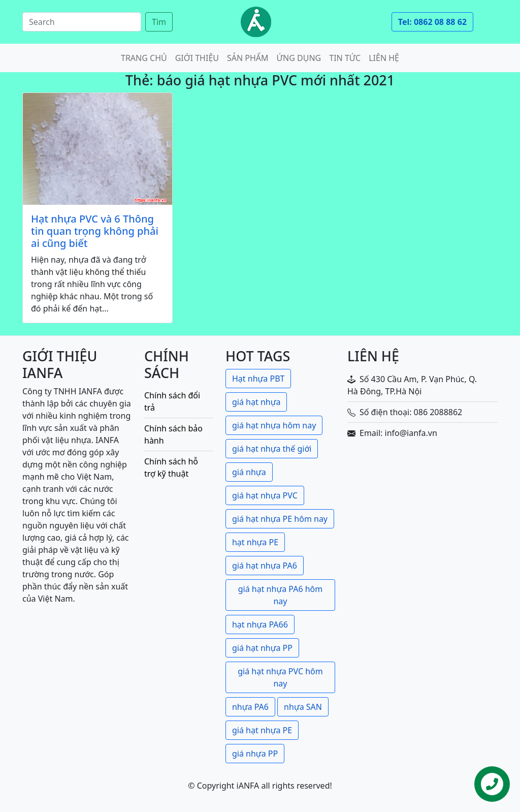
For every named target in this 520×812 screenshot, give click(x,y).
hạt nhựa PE (255, 542)
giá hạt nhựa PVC (265, 495)
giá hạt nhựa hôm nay (274, 425)
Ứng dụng (299, 58)
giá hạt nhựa (256, 402)
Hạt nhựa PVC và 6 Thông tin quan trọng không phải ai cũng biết (95, 231)
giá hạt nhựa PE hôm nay (280, 519)
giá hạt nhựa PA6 (265, 566)
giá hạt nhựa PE (262, 730)
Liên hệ (384, 58)
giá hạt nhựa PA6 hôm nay (281, 595)
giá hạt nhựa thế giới (272, 449)
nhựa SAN (303, 707)
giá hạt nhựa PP (262, 648)
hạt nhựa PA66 (260, 624)
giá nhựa (249, 472)
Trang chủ (144, 58)
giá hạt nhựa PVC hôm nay (280, 677)
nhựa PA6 (250, 707)
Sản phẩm (248, 58)
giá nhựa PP (255, 754)
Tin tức (345, 58)
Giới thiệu (197, 58)
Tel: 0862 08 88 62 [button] (432, 22)
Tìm (159, 22)
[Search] (82, 22)
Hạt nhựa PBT (258, 379)
